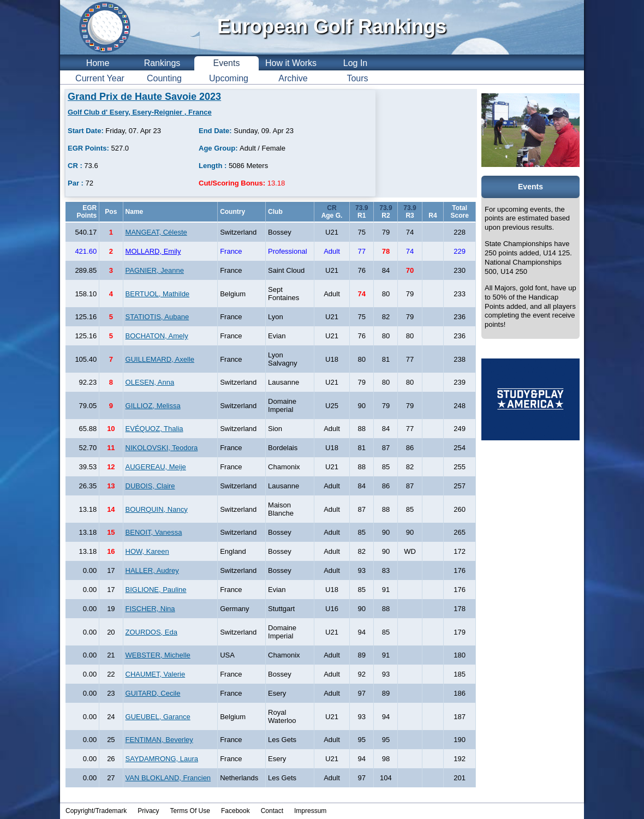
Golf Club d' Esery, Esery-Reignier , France (140, 112)
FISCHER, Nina (150, 609)
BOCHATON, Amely (157, 336)
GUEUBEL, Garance (158, 717)
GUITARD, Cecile (153, 693)
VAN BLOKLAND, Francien (168, 778)
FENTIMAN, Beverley (159, 740)
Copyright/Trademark (96, 811)
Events (227, 63)
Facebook (235, 811)
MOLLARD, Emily (153, 251)
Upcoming (229, 78)
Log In (355, 63)
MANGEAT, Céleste (156, 232)
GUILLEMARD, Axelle (160, 359)
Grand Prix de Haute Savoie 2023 (144, 97)
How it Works (291, 63)
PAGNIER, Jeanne (155, 270)
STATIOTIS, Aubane (157, 317)
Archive (293, 78)
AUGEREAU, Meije (156, 467)
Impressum (310, 811)
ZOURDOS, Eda (151, 632)
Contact (272, 811)
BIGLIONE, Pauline (156, 590)
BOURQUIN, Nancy (157, 509)
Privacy (148, 811)
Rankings (162, 63)
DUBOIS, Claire (150, 486)
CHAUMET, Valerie (156, 674)
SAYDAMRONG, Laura (162, 759)
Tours (357, 78)
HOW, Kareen (147, 551)
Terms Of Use (190, 811)
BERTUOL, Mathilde (158, 294)
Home (98, 63)
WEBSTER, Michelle (158, 655)
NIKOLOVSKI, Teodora (162, 448)
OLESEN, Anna (150, 382)
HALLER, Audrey (152, 570)
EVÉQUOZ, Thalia (154, 429)
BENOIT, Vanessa (154, 532)
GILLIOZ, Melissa (153, 406)
